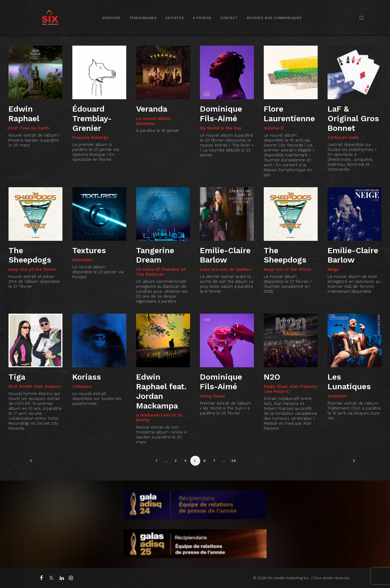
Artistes (175, 18)
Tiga (17, 377)
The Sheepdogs (30, 255)
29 (234, 461)
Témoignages (143, 18)
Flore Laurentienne (289, 114)
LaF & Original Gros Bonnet (353, 118)
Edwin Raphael (24, 114)
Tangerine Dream (155, 255)
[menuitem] (111, 18)
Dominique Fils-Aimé (221, 114)
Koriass (87, 377)
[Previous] (37, 463)
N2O (272, 377)
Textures (89, 250)
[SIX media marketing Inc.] (50, 18)
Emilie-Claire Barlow (225, 255)
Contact (229, 18)
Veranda (152, 109)
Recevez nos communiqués (274, 18)
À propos (202, 18)
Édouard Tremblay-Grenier (92, 118)
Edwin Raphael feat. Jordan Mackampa (161, 391)
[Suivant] (353, 463)
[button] (362, 18)
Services (111, 18)
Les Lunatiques (349, 382)
